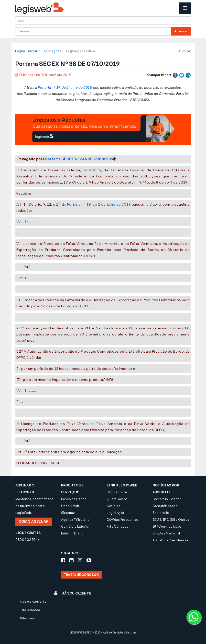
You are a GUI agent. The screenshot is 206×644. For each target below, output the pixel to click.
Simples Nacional (166, 533)
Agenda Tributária (75, 520)
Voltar (185, 51)
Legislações (52, 51)
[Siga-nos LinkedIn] (71, 560)
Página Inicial (26, 51)
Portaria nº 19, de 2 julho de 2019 (65, 88)
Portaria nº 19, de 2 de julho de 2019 (99, 204)
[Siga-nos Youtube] (89, 560)
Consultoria (70, 506)
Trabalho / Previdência (170, 540)
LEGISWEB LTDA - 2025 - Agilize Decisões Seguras (103, 633)
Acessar (181, 31)
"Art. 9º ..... (26, 222)
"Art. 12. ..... (26, 278)
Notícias (114, 506)
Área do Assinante (33, 602)
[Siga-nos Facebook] (63, 560)
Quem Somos (117, 499)
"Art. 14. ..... (26, 391)
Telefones (27, 618)
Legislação (116, 513)
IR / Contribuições (167, 526)
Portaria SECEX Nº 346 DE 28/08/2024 (80, 159)
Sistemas (68, 513)
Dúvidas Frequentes (123, 520)
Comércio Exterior (75, 526)
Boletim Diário (72, 533)
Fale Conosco (118, 526)
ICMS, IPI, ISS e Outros (171, 520)
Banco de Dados (74, 499)
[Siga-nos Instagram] (80, 560)
